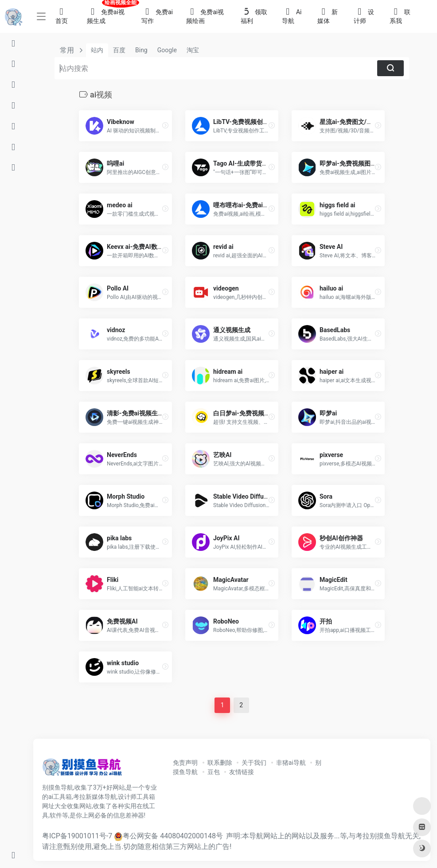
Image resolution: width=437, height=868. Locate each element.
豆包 (214, 772)
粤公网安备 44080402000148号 (173, 836)
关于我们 (254, 763)
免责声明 (185, 763)
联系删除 (220, 763)
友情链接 (242, 772)
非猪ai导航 (291, 763)
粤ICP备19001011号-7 (77, 836)
